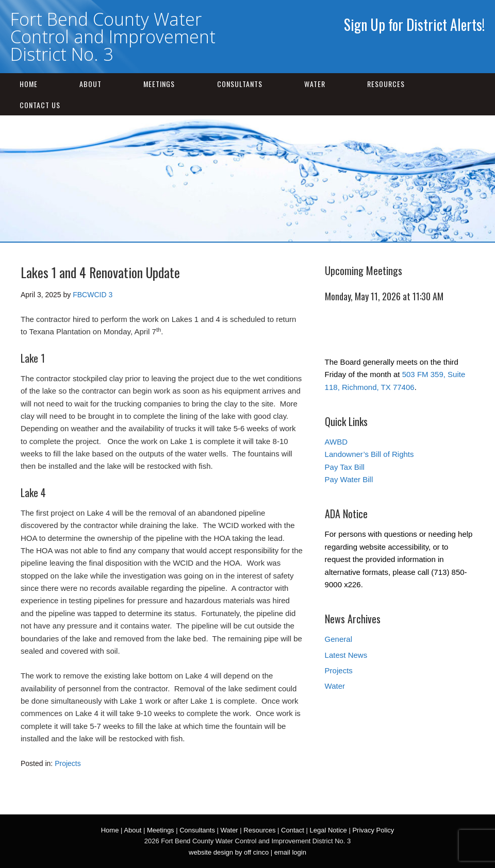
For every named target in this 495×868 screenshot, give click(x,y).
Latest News (346, 655)
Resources (386, 84)
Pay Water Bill (349, 479)
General (339, 639)
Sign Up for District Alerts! (414, 24)
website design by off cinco (229, 852)
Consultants (240, 84)
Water (315, 84)
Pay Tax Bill (345, 467)
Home (29, 84)
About (90, 84)
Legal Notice (328, 830)
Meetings (159, 84)
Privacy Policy (373, 830)
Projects (68, 763)
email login (290, 852)
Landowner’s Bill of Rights (369, 454)
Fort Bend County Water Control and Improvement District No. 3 (113, 37)
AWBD (336, 442)
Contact (293, 830)
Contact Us (40, 105)
